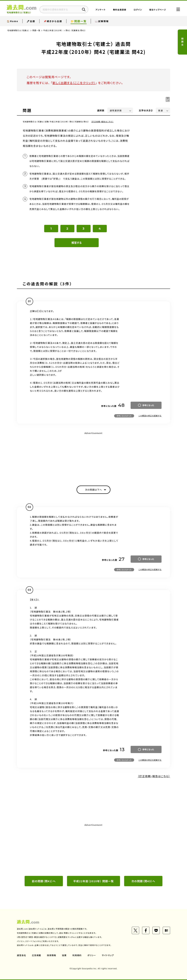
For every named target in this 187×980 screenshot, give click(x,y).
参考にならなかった (124, 416)
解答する (77, 243)
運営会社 (21, 955)
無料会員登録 (120, 10)
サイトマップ (108, 955)
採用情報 (52, 955)
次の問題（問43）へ (143, 881)
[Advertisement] (93, 456)
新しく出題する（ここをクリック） (74, 83)
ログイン (138, 10)
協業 (64, 955)
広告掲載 (37, 955)
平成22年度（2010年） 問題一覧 (94, 881)
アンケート (101, 10)
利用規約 (77, 955)
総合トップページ (158, 10)
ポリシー (92, 955)
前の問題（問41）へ (44, 881)
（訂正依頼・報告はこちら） (102, 122)
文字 (146, 110)
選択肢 (101, 110)
